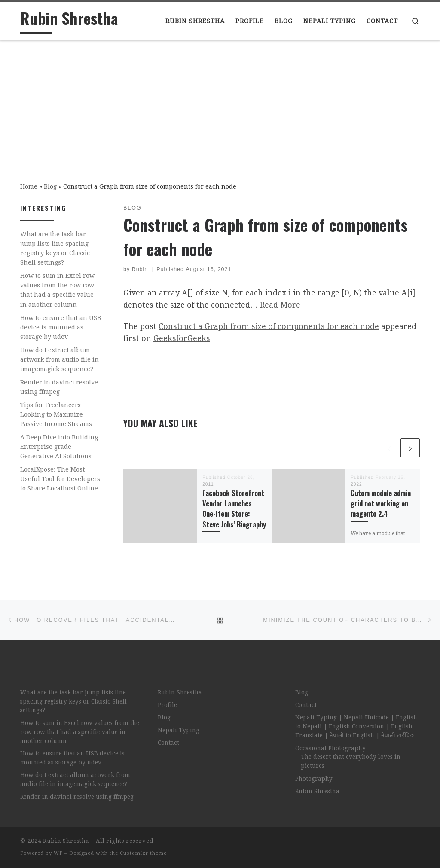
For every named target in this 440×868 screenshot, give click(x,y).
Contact (168, 743)
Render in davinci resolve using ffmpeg (59, 387)
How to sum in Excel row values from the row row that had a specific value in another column (57, 290)
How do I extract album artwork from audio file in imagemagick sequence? (60, 359)
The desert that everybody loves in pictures (351, 761)
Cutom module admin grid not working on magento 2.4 (381, 504)
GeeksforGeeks (182, 338)
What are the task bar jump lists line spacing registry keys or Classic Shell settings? (55, 248)
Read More (280, 305)
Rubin (140, 269)
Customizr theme (143, 853)
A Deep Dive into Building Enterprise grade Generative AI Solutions (59, 447)
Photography (314, 779)
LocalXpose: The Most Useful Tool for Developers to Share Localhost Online (60, 479)
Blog (50, 186)
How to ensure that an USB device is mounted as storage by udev (61, 327)
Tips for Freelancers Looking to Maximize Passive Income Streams (56, 414)
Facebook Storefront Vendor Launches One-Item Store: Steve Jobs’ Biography (234, 509)
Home (29, 186)
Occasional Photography (330, 748)
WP (58, 853)
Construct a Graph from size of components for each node (269, 326)
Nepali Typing (179, 730)
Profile (167, 705)
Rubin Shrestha (180, 692)
